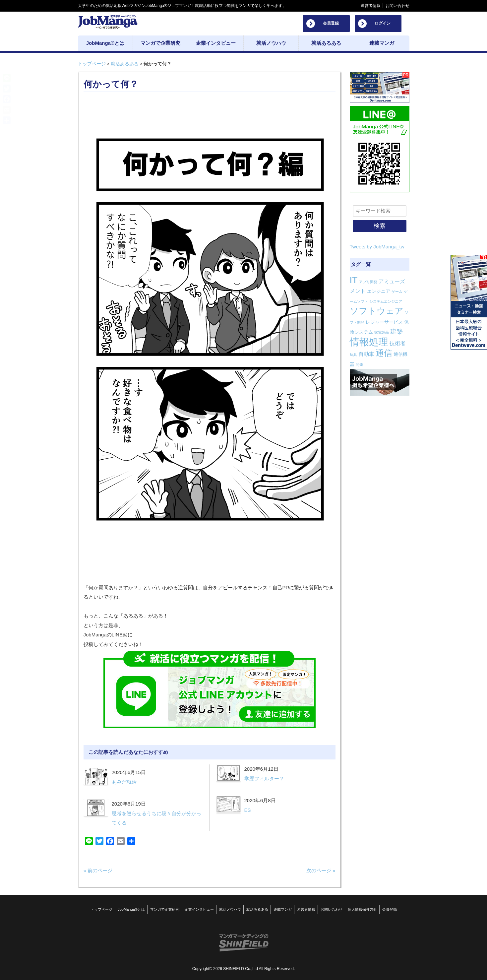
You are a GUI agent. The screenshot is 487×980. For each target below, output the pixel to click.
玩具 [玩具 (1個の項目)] (353, 355)
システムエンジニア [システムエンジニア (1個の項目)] (386, 301)
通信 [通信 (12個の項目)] (384, 353)
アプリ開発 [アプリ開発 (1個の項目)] (368, 282)
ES (248, 810)
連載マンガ (283, 909)
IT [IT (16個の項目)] (354, 280)
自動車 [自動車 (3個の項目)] (366, 354)
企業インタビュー (199, 909)
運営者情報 (371, 6)
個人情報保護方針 (362, 909)
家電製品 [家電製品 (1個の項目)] (382, 332)
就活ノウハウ (230, 909)
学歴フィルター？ (264, 779)
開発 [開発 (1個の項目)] (359, 364)
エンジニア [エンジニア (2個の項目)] (379, 291)
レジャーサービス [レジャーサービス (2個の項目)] (384, 322)
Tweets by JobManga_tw (377, 247)
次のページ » (321, 870)
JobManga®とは (131, 909)
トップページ (92, 64)
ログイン (383, 23)
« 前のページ (98, 870)
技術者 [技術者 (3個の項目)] (397, 343)
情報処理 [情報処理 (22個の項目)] (369, 342)
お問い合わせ (397, 6)
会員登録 (331, 23)
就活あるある (125, 64)
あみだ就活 (124, 782)
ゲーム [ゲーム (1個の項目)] (397, 292)
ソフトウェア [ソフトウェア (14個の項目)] (377, 311)
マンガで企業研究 (165, 909)
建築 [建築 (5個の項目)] (396, 331)
